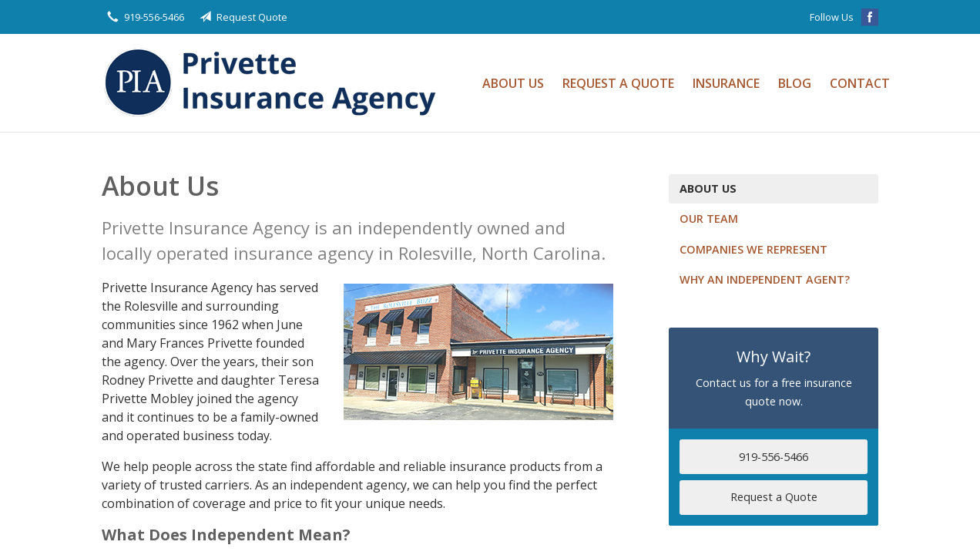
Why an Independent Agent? (765, 279)
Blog (795, 83)
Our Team (709, 219)
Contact (860, 83)
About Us (513, 83)
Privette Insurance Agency (275, 83)
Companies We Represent (753, 249)
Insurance (726, 83)
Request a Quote (618, 83)
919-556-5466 (774, 457)
